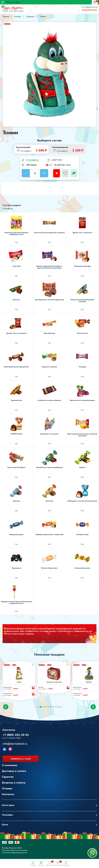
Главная (6, 17)
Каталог (18, 17)
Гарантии (8, 779)
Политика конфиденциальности (15, 855)
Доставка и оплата (14, 773)
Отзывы (7, 791)
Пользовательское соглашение (15, 853)
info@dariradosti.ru (15, 746)
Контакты (8, 796)
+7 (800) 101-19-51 (91, 7)
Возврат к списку (8, 724)
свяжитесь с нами (21, 761)
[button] (6, 709)
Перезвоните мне (90, 10)
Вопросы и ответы (14, 785)
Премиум (30, 17)
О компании (10, 767)
